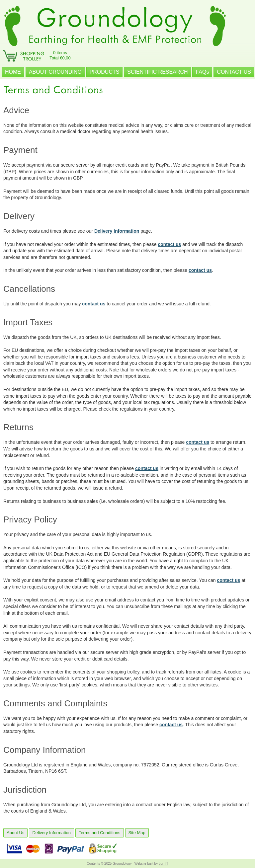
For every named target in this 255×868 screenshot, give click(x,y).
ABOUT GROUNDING (55, 72)
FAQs (202, 72)
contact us (169, 244)
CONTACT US (234, 72)
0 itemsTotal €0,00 (60, 55)
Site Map (137, 833)
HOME (13, 72)
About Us (15, 833)
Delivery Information (117, 231)
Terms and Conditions (100, 833)
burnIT (164, 864)
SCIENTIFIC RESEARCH (157, 72)
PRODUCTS (105, 72)
